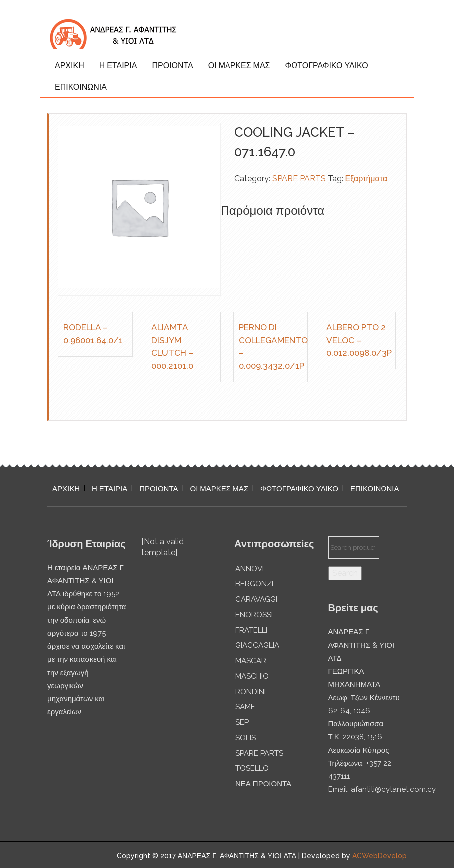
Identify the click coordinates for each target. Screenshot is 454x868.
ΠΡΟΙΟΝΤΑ (172, 66)
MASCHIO (252, 676)
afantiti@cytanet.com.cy (393, 789)
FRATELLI (251, 630)
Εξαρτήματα (366, 179)
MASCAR (251, 661)
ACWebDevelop (379, 856)
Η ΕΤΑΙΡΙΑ (118, 66)
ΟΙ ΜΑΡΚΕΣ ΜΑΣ (239, 66)
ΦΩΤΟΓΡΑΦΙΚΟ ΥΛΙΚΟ (326, 66)
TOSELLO (252, 768)
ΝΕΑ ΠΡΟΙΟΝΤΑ (263, 784)
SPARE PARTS (299, 179)
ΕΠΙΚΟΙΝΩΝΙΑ (81, 87)
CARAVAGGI (256, 599)
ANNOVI (250, 569)
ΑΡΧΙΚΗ (70, 66)
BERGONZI (254, 584)
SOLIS (246, 738)
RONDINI (251, 692)
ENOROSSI (254, 615)
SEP (242, 722)
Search (345, 573)
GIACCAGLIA (257, 645)
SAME (245, 707)
